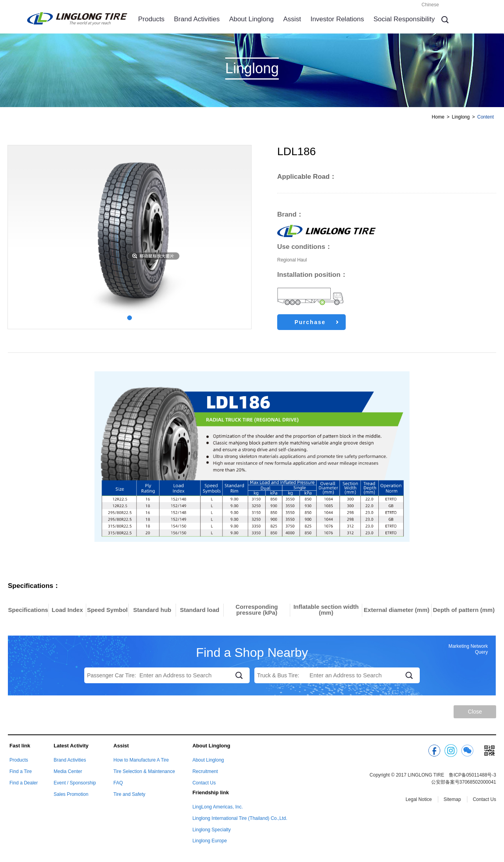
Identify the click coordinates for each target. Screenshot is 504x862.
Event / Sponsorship (75, 783)
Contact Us (204, 783)
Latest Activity (71, 746)
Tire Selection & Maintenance (144, 771)
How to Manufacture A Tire (141, 760)
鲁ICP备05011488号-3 (472, 775)
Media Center (68, 771)
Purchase (316, 322)
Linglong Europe (210, 841)
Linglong (461, 117)
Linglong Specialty (212, 830)
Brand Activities (197, 19)
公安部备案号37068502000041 (464, 782)
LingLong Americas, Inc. (218, 807)
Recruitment (205, 771)
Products (151, 19)
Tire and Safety (129, 794)
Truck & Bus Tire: (278, 675)
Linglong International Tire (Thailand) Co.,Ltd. (240, 818)
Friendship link (211, 792)
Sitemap (452, 799)
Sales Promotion (71, 794)
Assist (292, 19)
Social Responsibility (404, 19)
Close (475, 712)
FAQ (118, 783)
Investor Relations (337, 19)
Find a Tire (21, 771)
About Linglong (251, 19)
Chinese (430, 5)
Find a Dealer (24, 783)
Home (438, 117)
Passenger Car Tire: (112, 675)
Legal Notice (419, 799)
